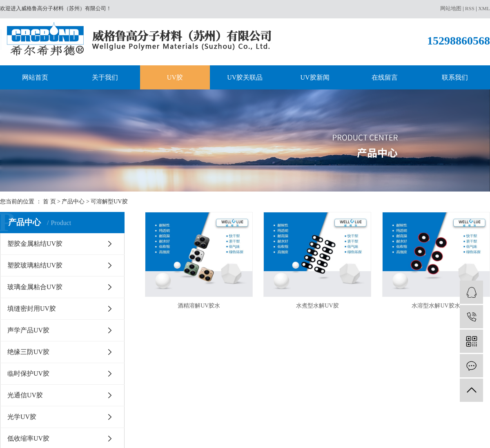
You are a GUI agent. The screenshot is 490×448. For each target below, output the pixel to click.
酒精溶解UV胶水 (199, 306)
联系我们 (455, 77)
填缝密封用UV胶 (32, 309)
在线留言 (385, 77)
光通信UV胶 (25, 395)
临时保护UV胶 (28, 373)
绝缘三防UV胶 (28, 352)
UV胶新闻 (315, 77)
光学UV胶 (22, 417)
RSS (470, 8)
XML (484, 8)
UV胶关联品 (245, 77)
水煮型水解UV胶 (317, 306)
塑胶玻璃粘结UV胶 (35, 265)
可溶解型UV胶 (109, 202)
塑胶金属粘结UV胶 (35, 244)
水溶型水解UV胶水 (436, 306)
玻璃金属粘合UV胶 (35, 287)
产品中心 (73, 202)
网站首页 (35, 77)
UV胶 (175, 77)
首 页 (49, 202)
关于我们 (105, 77)
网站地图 (451, 8)
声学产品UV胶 (28, 330)
